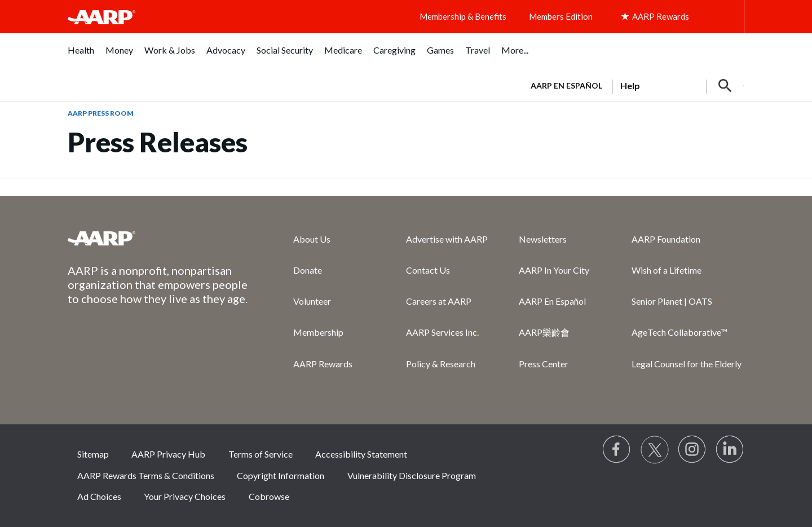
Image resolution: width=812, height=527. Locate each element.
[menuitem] (81, 56)
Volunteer (312, 301)
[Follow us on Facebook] (617, 450)
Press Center (544, 364)
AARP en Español (566, 85)
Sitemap (93, 454)
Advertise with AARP (447, 239)
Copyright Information (281, 475)
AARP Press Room (101, 113)
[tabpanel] (632, 85)
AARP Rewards (323, 364)
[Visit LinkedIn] (730, 450)
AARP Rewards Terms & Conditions (146, 475)
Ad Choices (99, 496)
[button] (725, 86)
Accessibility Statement (361, 454)
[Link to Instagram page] (692, 450)
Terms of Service (261, 454)
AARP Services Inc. (442, 332)
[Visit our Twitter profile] (655, 450)
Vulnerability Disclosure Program (412, 475)
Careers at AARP (439, 301)
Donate (308, 270)
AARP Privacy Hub (168, 454)
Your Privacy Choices (185, 496)
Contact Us (428, 270)
